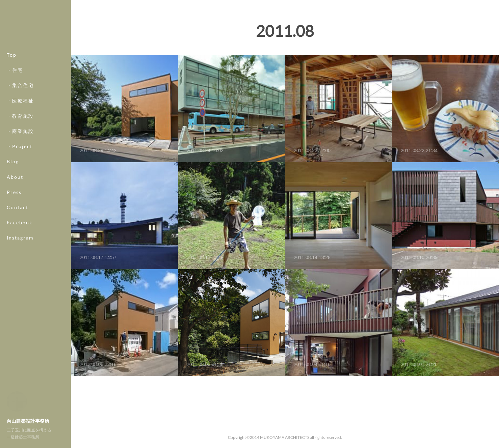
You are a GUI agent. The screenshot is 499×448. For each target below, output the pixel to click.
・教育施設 (20, 116)
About (15, 177)
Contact (18, 207)
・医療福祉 (20, 101)
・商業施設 (20, 131)
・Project (20, 146)
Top (12, 55)
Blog (13, 161)
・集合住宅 (20, 85)
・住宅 (15, 70)
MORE (15, 222)
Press (14, 192)
